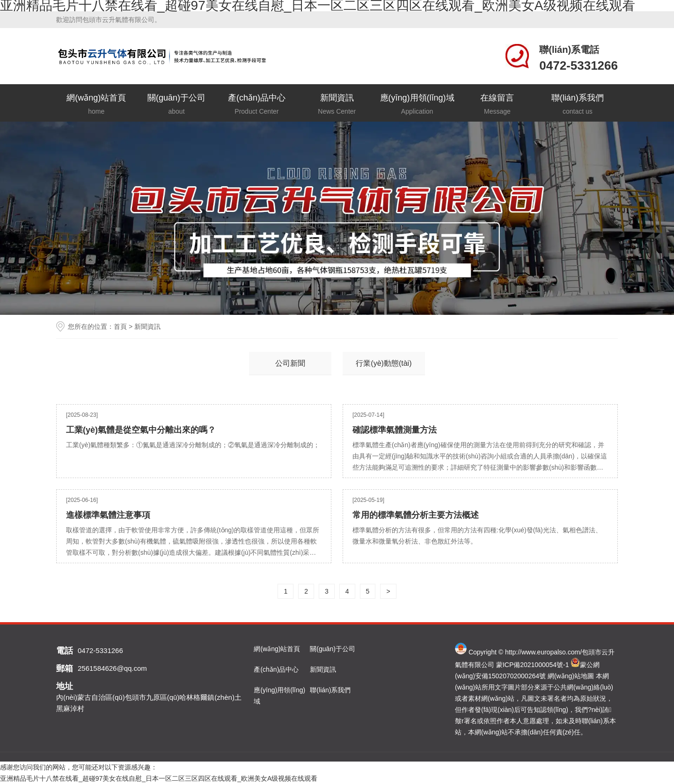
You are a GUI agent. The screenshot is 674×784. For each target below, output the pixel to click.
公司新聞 (290, 363)
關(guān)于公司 (176, 105)
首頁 (120, 327)
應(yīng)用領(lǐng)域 (417, 105)
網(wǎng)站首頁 (96, 105)
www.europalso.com (551, 652)
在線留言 (497, 105)
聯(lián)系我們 (577, 105)
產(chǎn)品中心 (257, 105)
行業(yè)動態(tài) (384, 363)
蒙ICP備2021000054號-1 (533, 665)
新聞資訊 (337, 105)
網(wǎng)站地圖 (571, 676)
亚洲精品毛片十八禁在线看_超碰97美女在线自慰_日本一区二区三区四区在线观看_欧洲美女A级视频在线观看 (159, 778)
